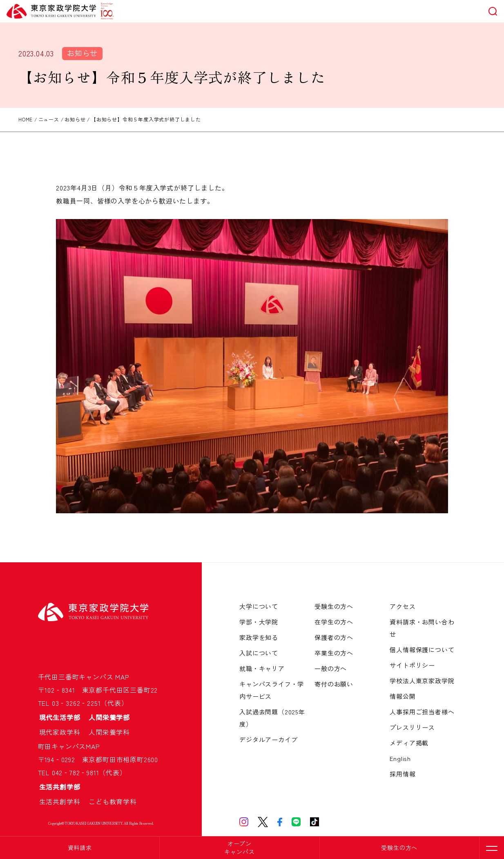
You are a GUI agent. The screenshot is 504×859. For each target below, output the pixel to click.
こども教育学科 (113, 801)
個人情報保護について (422, 650)
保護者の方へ (334, 637)
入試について (259, 653)
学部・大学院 (259, 622)
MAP (122, 677)
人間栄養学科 (109, 732)
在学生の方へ (334, 622)
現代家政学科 (63, 732)
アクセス (403, 606)
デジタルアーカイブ (268, 739)
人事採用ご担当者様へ (422, 712)
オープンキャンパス (239, 848)
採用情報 (403, 774)
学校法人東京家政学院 (422, 681)
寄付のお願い (334, 684)
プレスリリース (412, 727)
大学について (259, 606)
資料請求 (80, 848)
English (400, 758)
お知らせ (82, 53)
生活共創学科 (63, 801)
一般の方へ (331, 668)
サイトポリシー (412, 665)
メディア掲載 (409, 743)
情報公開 (403, 696)
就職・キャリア (262, 668)
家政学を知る (259, 637)
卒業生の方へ (334, 653)
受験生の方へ (399, 848)
